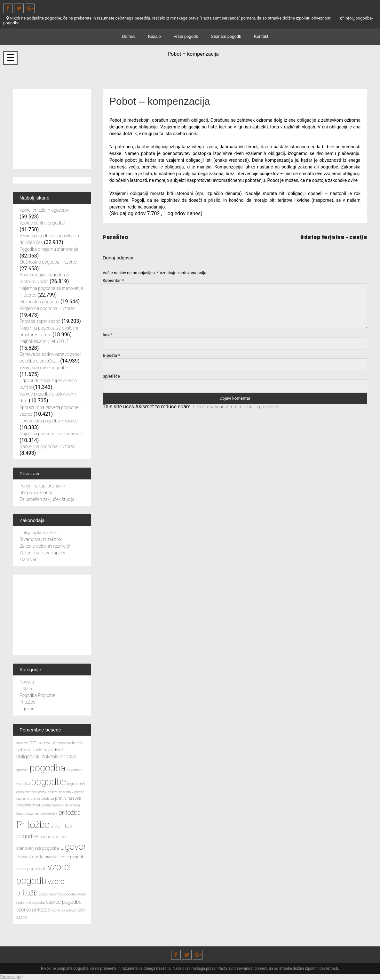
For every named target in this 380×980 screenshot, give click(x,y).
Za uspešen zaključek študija (47, 499)
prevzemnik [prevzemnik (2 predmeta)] (49, 814)
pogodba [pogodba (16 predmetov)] (48, 768)
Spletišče (111, 376)
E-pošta (111, 355)
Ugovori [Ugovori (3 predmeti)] (24, 857)
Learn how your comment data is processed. (242, 407)
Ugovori (27, 709)
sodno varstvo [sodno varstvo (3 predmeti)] (53, 837)
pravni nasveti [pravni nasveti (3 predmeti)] (68, 798)
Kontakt (261, 36)
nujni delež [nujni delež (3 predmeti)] (53, 750)
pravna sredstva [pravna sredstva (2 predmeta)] (42, 799)
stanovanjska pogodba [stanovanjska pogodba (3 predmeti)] (38, 848)
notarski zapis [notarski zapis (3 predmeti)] (29, 750)
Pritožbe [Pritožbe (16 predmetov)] (33, 825)
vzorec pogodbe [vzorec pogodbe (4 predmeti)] (64, 902)
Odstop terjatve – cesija (330, 237)
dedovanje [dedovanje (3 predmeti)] (47, 743)
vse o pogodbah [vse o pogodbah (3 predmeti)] (31, 869)
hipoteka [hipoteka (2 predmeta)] (64, 743)
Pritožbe (27, 702)
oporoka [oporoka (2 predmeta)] (22, 770)
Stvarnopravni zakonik (41, 539)
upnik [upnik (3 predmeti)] (37, 857)
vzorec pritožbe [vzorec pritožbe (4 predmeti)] (33, 910)
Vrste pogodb (186, 36)
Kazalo (154, 36)
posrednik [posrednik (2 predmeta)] (66, 792)
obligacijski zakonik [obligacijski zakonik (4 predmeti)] (37, 757)
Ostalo (26, 689)
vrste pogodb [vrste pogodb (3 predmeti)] (72, 857)
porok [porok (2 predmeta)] (42, 792)
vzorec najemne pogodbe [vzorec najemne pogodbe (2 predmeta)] (57, 894)
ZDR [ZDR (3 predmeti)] (82, 910)
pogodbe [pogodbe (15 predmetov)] (49, 782)
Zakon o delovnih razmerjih (45, 546)
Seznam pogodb (226, 36)
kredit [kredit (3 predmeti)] (77, 743)
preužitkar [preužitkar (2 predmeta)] (32, 814)
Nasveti (27, 682)
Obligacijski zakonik (38, 533)
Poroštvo (117, 237)
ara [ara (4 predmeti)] (33, 743)
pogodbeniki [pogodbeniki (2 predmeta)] (76, 784)
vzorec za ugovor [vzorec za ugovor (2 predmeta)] (64, 910)
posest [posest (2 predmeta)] (53, 792)
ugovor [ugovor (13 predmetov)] (73, 847)
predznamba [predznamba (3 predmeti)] (28, 805)
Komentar (113, 280)
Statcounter (13, 977)
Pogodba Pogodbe (37, 695)
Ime (108, 335)
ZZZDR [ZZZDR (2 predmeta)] (22, 918)
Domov (129, 36)
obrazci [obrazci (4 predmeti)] (68, 757)
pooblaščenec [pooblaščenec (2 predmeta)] (27, 792)
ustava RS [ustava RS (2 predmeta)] (51, 857)
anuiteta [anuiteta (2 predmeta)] (22, 743)
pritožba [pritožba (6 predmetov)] (70, 813)
